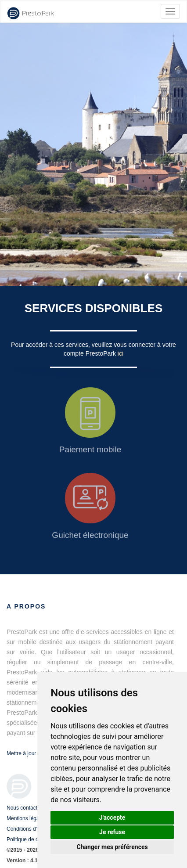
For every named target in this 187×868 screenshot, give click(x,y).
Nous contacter (24, 808)
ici (120, 353)
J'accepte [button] (112, 818)
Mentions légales (26, 818)
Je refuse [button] (112, 832)
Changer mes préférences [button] (112, 847)
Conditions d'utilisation (33, 829)
